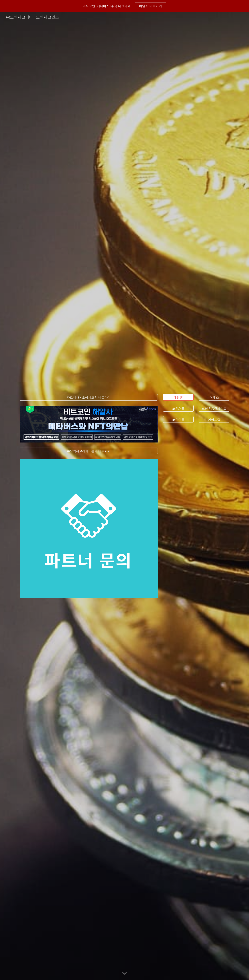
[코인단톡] (178, 420)
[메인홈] (178, 397)
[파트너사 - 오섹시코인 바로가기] (89, 397)
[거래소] (214, 397)
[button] (124, 973)
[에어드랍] (214, 420)
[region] (124, 6)
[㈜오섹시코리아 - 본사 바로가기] (89, 451)
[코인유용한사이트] (214, 408)
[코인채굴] (178, 408)
